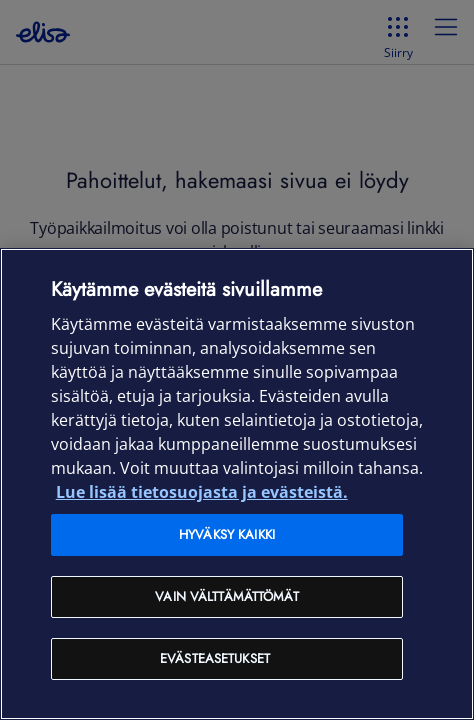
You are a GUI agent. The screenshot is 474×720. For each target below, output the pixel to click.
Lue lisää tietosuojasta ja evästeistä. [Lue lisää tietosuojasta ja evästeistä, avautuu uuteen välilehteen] (202, 492)
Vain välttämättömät (226, 596)
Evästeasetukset (215, 658)
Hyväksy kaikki (227, 534)
